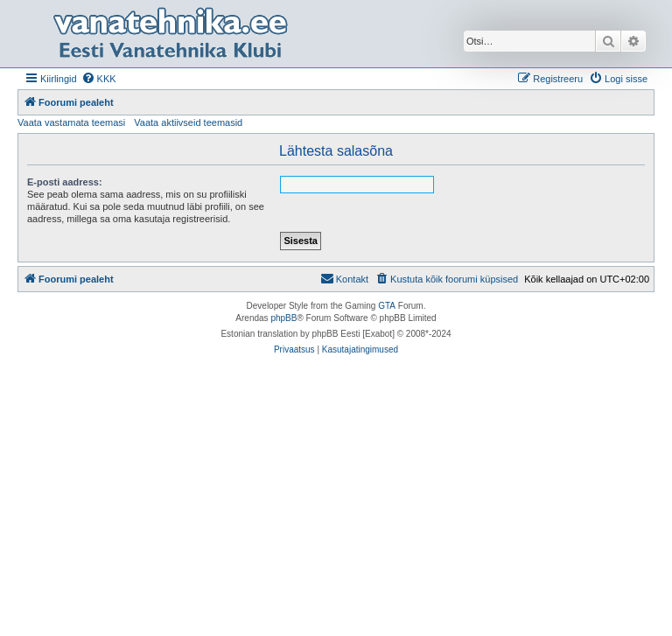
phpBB (283, 318)
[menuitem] (99, 79)
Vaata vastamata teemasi (71, 122)
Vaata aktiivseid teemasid (188, 122)
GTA (387, 306)
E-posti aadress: (65, 182)
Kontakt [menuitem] (344, 278)
